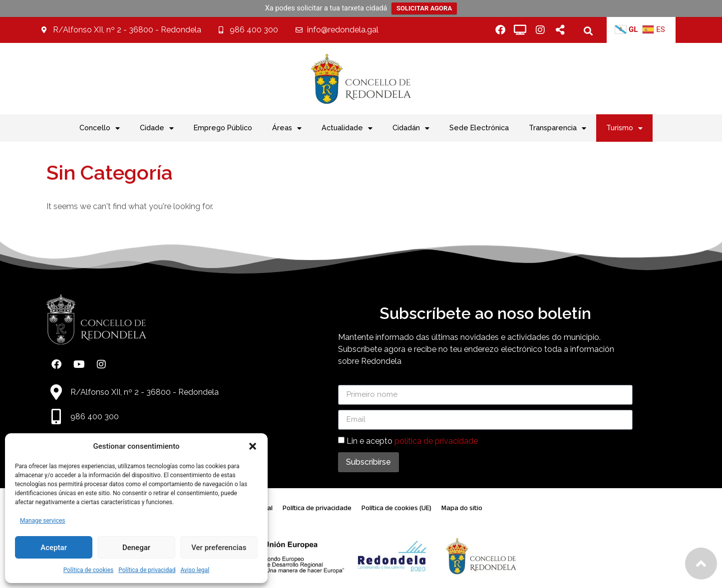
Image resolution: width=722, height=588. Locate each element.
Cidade (157, 128)
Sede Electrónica (479, 128)
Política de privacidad (147, 570)
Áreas (287, 128)
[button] (253, 446)
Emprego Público (223, 128)
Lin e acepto (412, 441)
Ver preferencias (219, 548)
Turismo (624, 128)
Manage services (43, 521)
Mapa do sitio (462, 508)
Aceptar (54, 548)
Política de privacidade (317, 508)
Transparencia (557, 128)
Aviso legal (195, 570)
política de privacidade (436, 441)
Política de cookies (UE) (396, 508)
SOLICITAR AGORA (424, 8)
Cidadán (411, 128)
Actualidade (347, 128)
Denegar (136, 548)
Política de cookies (89, 570)
